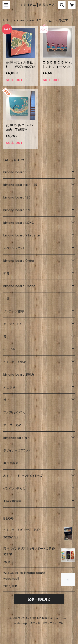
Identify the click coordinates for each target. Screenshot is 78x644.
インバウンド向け (14, 488)
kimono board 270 (30, 20)
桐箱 (6, 273)
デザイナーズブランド (17, 450)
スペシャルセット (14, 248)
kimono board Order (19, 261)
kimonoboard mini (17, 438)
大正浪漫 (9, 387)
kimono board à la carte (22, 235)
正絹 (50, 20)
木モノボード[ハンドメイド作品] (24, 476)
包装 (6, 299)
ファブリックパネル (15, 412)
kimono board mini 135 (20, 185)
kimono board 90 (16, 172)
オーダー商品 (12, 425)
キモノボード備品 (15, 362)
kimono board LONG (19, 223)
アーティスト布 (13, 324)
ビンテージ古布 (14, 311)
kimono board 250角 (19, 374)
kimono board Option (19, 286)
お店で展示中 (12, 501)
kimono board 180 (17, 197)
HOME (7, 20)
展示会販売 (11, 463)
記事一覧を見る (39, 599)
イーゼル (9, 349)
